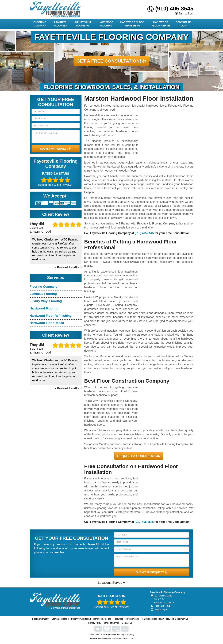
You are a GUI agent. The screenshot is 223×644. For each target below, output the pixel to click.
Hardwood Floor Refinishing (132, 24)
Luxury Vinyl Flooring (83, 24)
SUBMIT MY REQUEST (56, 149)
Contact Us (127, 623)
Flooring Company (40, 24)
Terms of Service (111, 623)
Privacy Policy (95, 623)
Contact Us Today (184, 24)
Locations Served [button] (111, 583)
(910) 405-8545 (170, 9)
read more (39, 259)
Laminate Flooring (60, 24)
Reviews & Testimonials (177, 619)
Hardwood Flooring (106, 24)
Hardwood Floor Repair (161, 24)
